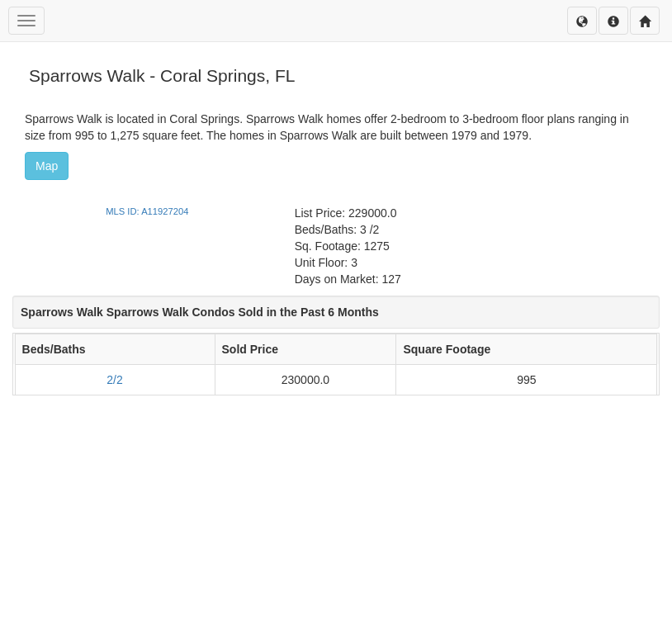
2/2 (114, 380)
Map (47, 166)
